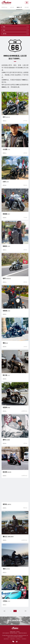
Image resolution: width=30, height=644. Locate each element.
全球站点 (18, 639)
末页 (26, 611)
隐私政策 (13, 639)
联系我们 (24, 639)
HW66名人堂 (19, 7)
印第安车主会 (4, 7)
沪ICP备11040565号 (18, 637)
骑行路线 (27, 7)
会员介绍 (12, 7)
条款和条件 (6, 639)
